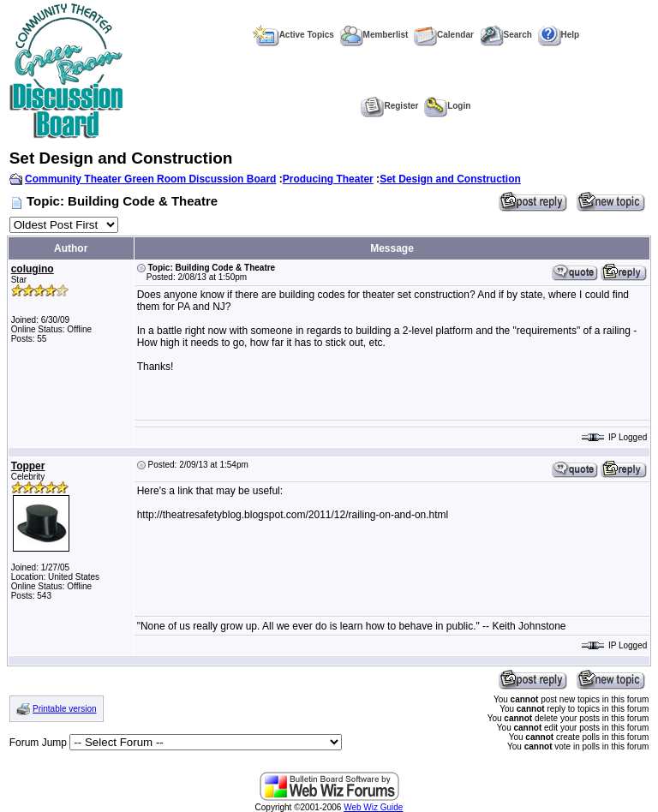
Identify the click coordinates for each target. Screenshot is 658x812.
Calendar (444, 35)
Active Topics (293, 35)
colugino (33, 269)
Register (389, 106)
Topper (28, 466)
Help (559, 35)
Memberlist (374, 35)
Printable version (64, 709)
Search (506, 35)
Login (447, 106)
